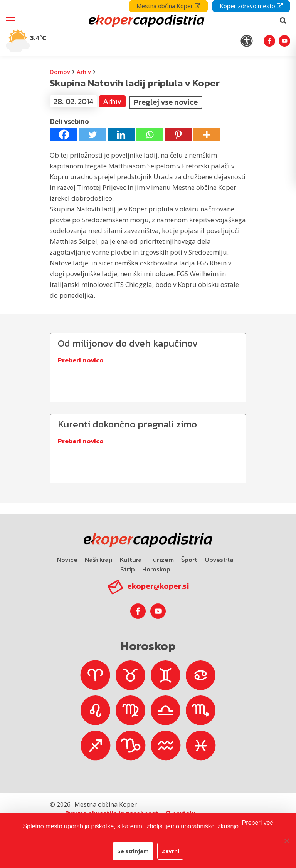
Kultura (131, 560)
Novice (67, 560)
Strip (128, 569)
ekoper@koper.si (158, 586)
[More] (207, 135)
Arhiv (84, 72)
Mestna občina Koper (168, 6)
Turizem (161, 560)
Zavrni (170, 851)
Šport (189, 560)
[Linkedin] (121, 135)
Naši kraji (99, 560)
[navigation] (148, 28)
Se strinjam (133, 851)
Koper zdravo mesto (251, 6)
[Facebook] (64, 135)
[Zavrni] (286, 841)
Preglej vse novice (166, 102)
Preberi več (258, 823)
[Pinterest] (178, 135)
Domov (60, 72)
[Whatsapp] (150, 135)
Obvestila (219, 560)
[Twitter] (92, 135)
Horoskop (156, 569)
